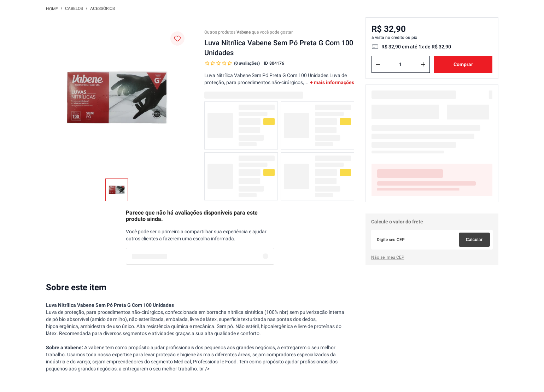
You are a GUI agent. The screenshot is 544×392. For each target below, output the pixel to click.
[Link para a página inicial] (52, 8)
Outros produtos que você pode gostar (248, 32)
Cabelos (74, 8)
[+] (423, 64)
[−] (378, 64)
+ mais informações (332, 82)
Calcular (474, 240)
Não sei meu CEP (388, 257)
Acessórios (103, 8)
